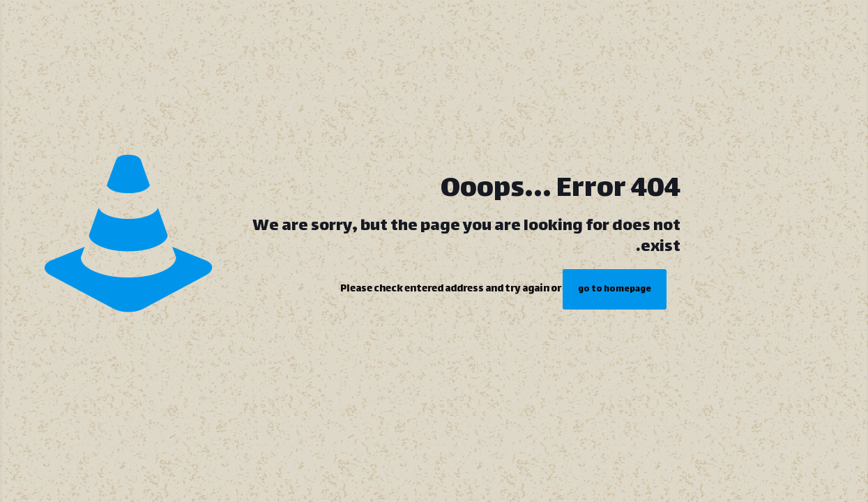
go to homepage (615, 289)
